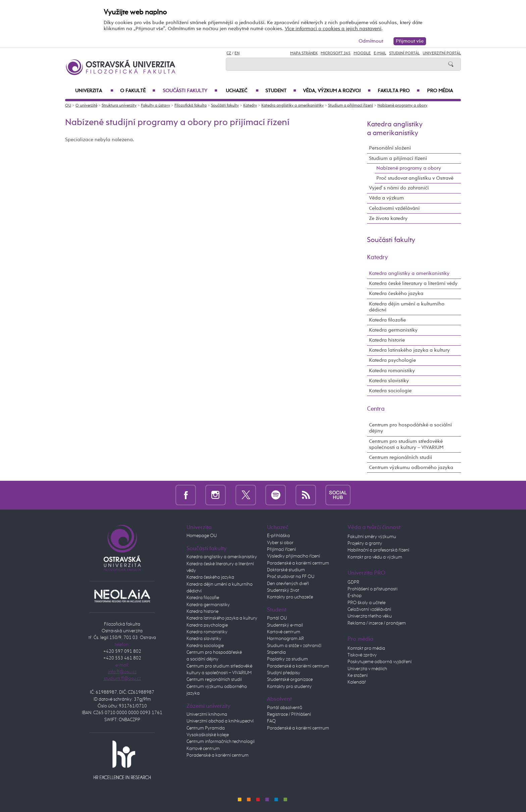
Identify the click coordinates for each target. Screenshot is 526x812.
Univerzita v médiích (367, 669)
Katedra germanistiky (393, 330)
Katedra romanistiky (392, 371)
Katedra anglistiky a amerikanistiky (293, 106)
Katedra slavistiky (389, 381)
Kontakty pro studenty (289, 687)
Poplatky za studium (287, 659)
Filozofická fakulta (191, 106)
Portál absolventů (285, 708)
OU (68, 106)
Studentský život (283, 590)
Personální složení (390, 148)
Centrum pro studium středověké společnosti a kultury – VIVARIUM (406, 444)
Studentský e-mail (285, 625)
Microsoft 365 (336, 53)
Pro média (440, 91)
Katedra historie (387, 340)
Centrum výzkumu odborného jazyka (411, 468)
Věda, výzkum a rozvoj (337, 91)
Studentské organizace (290, 680)
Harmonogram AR (285, 639)
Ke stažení (358, 676)
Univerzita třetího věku (370, 616)
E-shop (355, 596)
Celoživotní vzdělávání (394, 208)
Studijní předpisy (284, 673)
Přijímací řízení (281, 549)
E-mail (380, 53)
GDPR (353, 582)
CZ (229, 53)
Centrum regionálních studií (401, 457)
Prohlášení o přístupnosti (373, 589)
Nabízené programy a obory (402, 106)
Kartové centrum (203, 749)
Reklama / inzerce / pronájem (377, 623)
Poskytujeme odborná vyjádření (380, 662)
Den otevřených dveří (288, 584)
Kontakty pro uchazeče (290, 597)
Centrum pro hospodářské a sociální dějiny (410, 428)
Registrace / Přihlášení (289, 714)
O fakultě (138, 91)
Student (281, 91)
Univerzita (94, 91)
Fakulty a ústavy (155, 106)
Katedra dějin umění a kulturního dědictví (407, 307)
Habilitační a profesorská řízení (378, 550)
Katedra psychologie (392, 360)
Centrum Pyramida (206, 728)
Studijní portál (404, 53)
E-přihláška (278, 536)
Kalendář (357, 682)
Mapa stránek (304, 53)
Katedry (250, 106)
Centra (376, 409)
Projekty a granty (365, 543)
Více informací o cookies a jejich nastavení (333, 29)
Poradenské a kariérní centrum (218, 755)
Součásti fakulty (190, 91)
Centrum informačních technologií (221, 742)
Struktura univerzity (119, 106)
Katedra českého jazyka (396, 294)
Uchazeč (242, 91)
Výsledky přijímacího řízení (294, 556)
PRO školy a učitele (366, 603)
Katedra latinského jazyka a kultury (409, 350)
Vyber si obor (280, 543)
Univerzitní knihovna (207, 714)
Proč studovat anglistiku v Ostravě (415, 178)
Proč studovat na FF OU (291, 577)
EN (237, 53)
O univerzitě (86, 106)
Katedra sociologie (390, 391)
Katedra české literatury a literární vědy (413, 283)
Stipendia (276, 652)
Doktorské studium (286, 570)
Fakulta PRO (399, 91)
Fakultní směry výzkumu (372, 537)
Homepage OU (202, 536)
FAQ (271, 721)
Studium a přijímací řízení (351, 106)
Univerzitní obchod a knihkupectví (220, 721)
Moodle (362, 53)
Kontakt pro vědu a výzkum (375, 557)
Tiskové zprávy (362, 655)
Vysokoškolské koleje (208, 735)
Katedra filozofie (387, 320)
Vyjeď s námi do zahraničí (399, 188)
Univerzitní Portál (442, 53)
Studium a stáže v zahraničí (294, 646)
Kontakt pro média (366, 648)
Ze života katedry (388, 218)
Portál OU (277, 618)
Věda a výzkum (386, 198)
